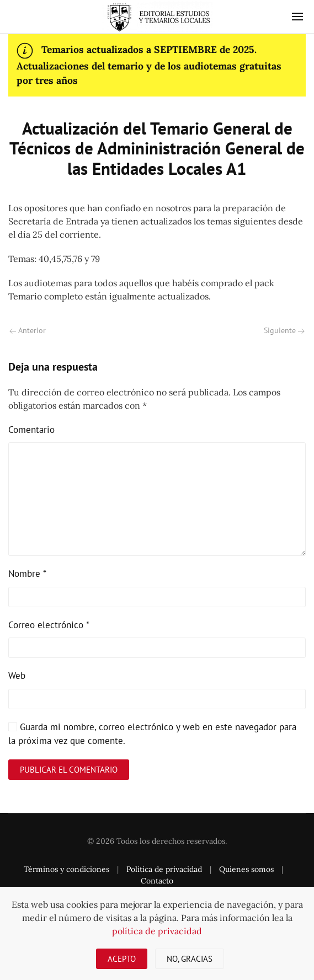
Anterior (28, 330)
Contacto (157, 881)
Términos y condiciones (66, 869)
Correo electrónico (49, 625)
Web (17, 676)
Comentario (31, 430)
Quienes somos (246, 869)
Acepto (122, 959)
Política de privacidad (164, 869)
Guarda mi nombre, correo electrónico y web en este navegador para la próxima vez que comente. (152, 734)
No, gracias (190, 959)
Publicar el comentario (69, 770)
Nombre (27, 574)
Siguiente (284, 330)
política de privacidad (157, 931)
